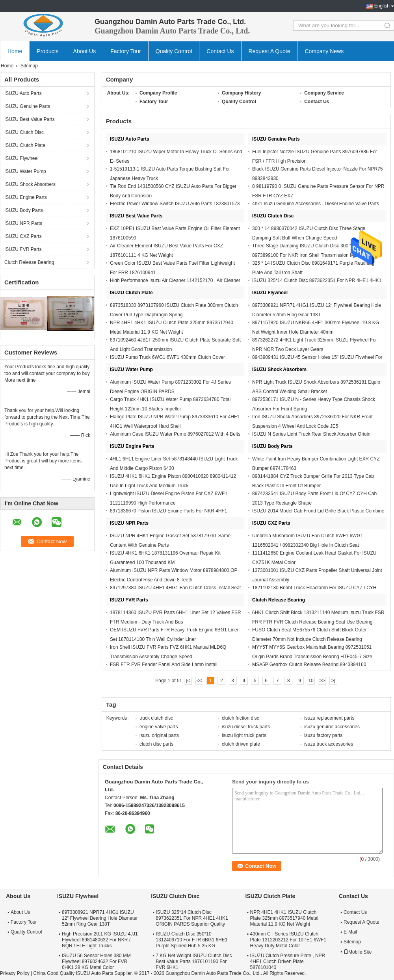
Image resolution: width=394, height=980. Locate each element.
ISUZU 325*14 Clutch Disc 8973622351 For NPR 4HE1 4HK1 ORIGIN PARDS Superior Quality (192, 918)
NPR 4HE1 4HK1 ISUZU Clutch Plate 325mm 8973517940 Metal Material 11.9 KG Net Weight (284, 918)
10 (311, 681)
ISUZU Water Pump (25, 171)
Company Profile (158, 93)
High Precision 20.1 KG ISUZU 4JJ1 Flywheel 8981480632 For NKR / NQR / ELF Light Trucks (100, 940)
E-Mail (350, 932)
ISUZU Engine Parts (26, 197)
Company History (241, 93)
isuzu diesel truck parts (246, 727)
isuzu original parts (159, 735)
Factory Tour (126, 51)
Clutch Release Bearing (29, 262)
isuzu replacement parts (329, 718)
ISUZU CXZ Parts (23, 236)
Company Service (324, 93)
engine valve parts (159, 727)
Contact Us (220, 51)
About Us (85, 51)
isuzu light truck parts (244, 735)
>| (333, 681)
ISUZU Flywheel (21, 158)
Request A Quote (269, 51)
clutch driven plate (241, 744)
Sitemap (352, 942)
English (382, 6)
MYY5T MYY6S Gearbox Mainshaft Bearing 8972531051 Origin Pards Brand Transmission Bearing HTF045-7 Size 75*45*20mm (312, 657)
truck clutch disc (156, 718)
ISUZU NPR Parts (23, 223)
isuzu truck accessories (329, 744)
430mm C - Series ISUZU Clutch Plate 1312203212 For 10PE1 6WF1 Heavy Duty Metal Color (288, 940)
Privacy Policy (15, 973)
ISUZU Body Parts (24, 210)
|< (188, 681)
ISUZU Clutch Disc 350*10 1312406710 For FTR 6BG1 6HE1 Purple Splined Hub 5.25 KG (191, 940)
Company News (324, 51)
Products (47, 51)
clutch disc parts (156, 744)
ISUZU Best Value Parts (30, 119)
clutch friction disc (241, 718)
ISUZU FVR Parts (23, 249)
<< (199, 681)
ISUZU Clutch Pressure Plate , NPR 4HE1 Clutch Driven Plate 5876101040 (288, 961)
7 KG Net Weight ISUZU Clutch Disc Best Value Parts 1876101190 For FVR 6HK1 (194, 961)
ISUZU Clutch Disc (24, 132)
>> (322, 681)
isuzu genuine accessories (332, 727)
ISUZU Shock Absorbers (30, 184)
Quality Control (174, 51)
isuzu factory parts (323, 735)
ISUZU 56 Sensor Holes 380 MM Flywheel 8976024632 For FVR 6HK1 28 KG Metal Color (96, 961)
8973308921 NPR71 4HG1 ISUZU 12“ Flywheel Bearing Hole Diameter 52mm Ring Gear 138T (100, 918)
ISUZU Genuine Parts (27, 106)
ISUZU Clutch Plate (25, 145)
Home (15, 51)
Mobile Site (358, 952)
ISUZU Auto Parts (23, 93)
